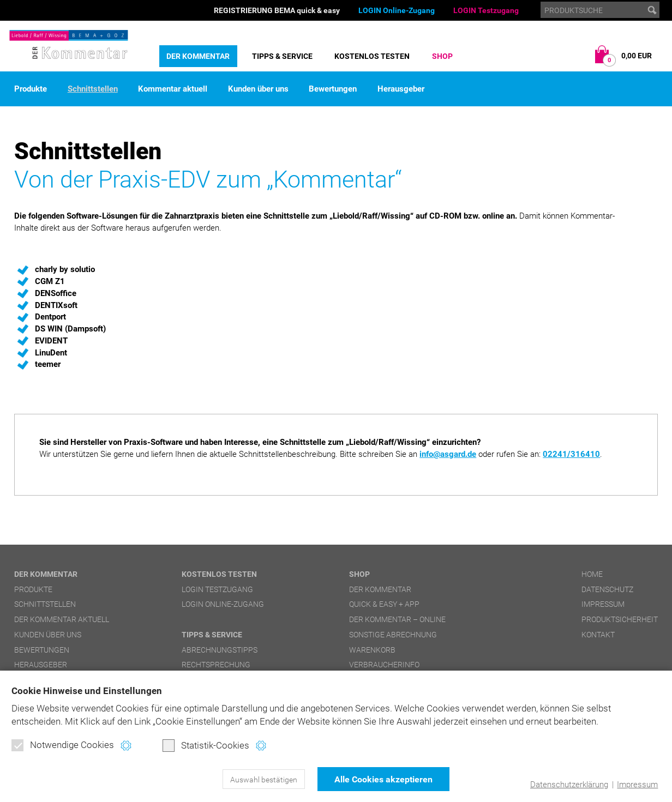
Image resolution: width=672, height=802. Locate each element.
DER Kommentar (198, 56)
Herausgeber (401, 89)
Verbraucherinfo (384, 665)
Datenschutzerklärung (569, 785)
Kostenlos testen (372, 56)
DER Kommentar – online (397, 619)
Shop (442, 56)
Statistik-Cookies (206, 745)
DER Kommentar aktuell (62, 619)
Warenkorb (372, 650)
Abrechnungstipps (220, 650)
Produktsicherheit (620, 619)
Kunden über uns (258, 89)
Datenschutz (607, 589)
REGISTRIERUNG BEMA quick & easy (277, 10)
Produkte (31, 89)
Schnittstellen (93, 89)
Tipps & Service (282, 56)
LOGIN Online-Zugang (397, 10)
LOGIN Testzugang (486, 10)
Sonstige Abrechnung (393, 635)
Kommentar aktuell (173, 89)
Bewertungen (333, 89)
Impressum (637, 785)
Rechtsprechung (216, 665)
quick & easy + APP (384, 604)
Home (592, 574)
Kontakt (598, 635)
